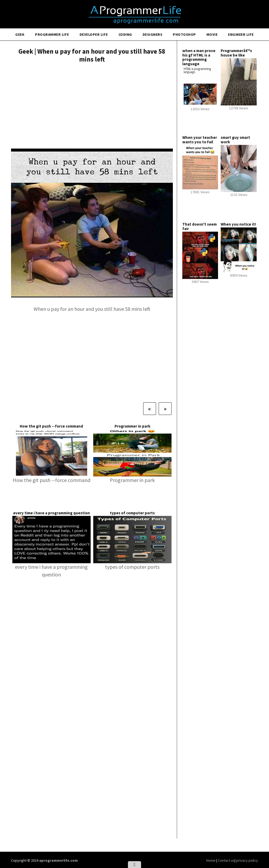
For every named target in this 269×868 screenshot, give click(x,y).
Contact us (226, 860)
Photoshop (184, 34)
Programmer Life (52, 34)
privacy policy (247, 860)
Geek (20, 34)
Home (211, 860)
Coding (125, 34)
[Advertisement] (92, 106)
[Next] (165, 409)
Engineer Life (241, 34)
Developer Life (94, 34)
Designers (153, 34)
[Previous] (150, 409)
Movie (212, 34)
